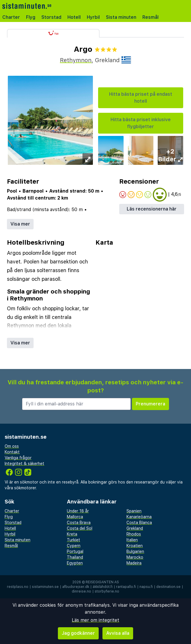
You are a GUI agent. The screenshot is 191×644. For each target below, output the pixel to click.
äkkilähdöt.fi (103, 587)
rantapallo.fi (126, 587)
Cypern (74, 546)
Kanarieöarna (139, 517)
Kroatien (135, 546)
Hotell (74, 17)
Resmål (150, 17)
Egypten (75, 563)
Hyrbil (93, 17)
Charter (11, 17)
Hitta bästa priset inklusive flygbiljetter (141, 123)
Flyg (31, 17)
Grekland (135, 528)
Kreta (72, 534)
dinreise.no (81, 591)
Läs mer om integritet (95, 620)
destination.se (168, 587)
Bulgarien (135, 551)
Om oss (12, 446)
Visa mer (20, 224)
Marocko (135, 557)
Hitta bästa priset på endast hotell (141, 98)
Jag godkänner (78, 633)
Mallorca (75, 517)
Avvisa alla (118, 633)
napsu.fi (146, 587)
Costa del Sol (80, 528)
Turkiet (74, 540)
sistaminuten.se (45, 587)
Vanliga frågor (18, 458)
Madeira (134, 563)
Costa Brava (79, 523)
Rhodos (134, 534)
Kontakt (12, 452)
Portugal (75, 551)
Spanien (134, 511)
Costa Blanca (139, 523)
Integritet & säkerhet (24, 464)
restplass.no (18, 587)
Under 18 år (78, 511)
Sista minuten (121, 17)
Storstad (51, 17)
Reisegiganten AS (102, 582)
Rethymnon (76, 60)
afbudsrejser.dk (76, 587)
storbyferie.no (107, 591)
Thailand (75, 557)
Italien (132, 540)
